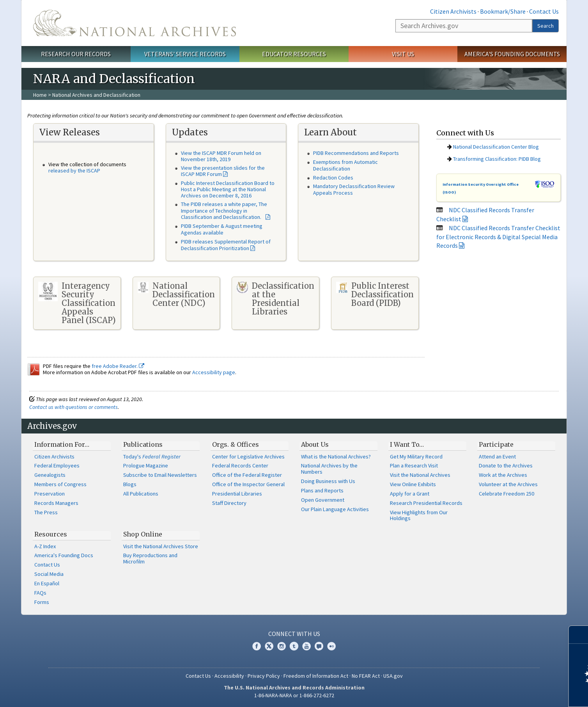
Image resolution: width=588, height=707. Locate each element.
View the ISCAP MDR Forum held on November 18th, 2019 (221, 156)
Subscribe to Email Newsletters (160, 475)
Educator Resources (294, 54)
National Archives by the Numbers (329, 469)
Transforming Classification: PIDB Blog (497, 159)
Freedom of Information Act (316, 676)
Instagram (282, 646)
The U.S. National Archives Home (135, 23)
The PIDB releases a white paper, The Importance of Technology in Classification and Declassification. (224, 211)
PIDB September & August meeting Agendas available (222, 229)
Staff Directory (229, 503)
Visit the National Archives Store (161, 546)
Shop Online (143, 534)
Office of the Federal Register (247, 475)
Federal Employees (57, 465)
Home (40, 95)
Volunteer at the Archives (508, 484)
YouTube (306, 646)
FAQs (40, 593)
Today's (152, 457)
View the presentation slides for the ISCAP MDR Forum (223, 171)
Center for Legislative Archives (248, 457)
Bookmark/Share (503, 11)
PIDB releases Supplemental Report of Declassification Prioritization (226, 245)
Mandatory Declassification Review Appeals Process (354, 189)
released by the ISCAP (74, 171)
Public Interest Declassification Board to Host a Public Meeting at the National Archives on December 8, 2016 (228, 189)
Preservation (50, 494)
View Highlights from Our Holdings (419, 515)
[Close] (579, 635)
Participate (496, 444)
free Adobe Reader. (118, 366)
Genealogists (50, 475)
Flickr (331, 646)
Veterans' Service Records (185, 54)
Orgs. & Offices (236, 444)
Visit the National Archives (420, 475)
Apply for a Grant (410, 494)
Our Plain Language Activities (335, 509)
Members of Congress (60, 484)
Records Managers (56, 503)
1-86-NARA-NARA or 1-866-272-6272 (294, 695)
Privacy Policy (264, 676)
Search (545, 26)
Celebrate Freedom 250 (507, 494)
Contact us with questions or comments (73, 407)
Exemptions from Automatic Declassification (345, 165)
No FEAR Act (366, 676)
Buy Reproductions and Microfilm (150, 558)
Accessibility (229, 676)
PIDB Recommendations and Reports (356, 153)
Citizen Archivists (453, 11)
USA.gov (393, 676)
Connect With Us (294, 634)
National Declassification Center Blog (496, 147)
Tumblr (294, 646)
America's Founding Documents (512, 54)
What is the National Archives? (336, 457)
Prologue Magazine (146, 465)
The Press (46, 512)
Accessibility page (214, 372)
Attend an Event (497, 457)
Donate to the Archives (506, 465)
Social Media (49, 574)
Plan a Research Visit (414, 465)
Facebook (257, 646)
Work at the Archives (503, 475)
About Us (315, 444)
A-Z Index (45, 546)
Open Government (323, 500)
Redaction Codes (333, 178)
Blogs (130, 484)
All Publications (141, 494)
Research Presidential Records (426, 503)
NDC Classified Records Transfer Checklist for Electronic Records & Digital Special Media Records (498, 237)
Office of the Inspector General (248, 484)
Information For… (62, 444)
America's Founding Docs (64, 555)
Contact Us (544, 11)
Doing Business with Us (328, 481)
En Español (47, 583)
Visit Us (403, 54)
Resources (51, 534)
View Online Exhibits (413, 484)
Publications (143, 444)
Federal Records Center (240, 465)
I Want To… (407, 444)
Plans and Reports (322, 490)
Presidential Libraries (237, 494)
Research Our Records (76, 54)
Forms (42, 602)
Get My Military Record (416, 457)
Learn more (519, 693)
